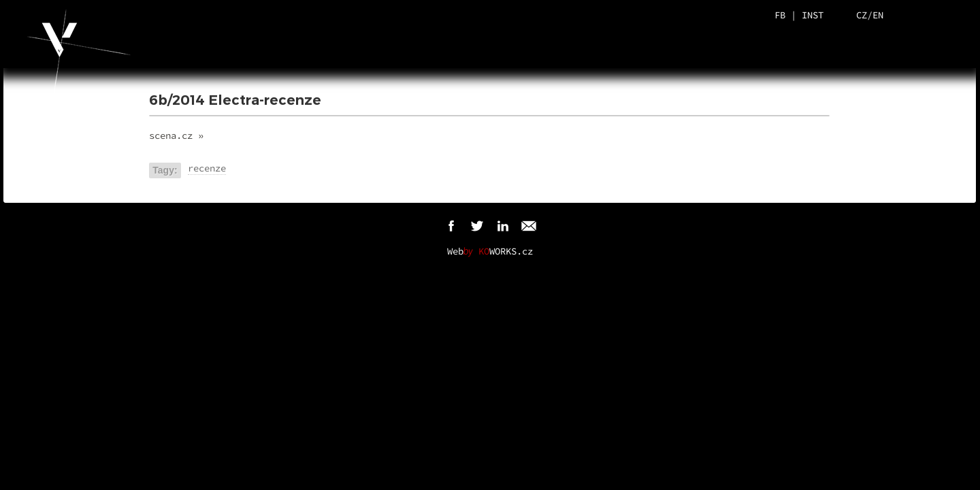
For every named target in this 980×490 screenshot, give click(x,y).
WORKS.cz (506, 251)
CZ (862, 15)
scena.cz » (176, 135)
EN (878, 15)
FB (780, 15)
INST (813, 15)
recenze (207, 168)
